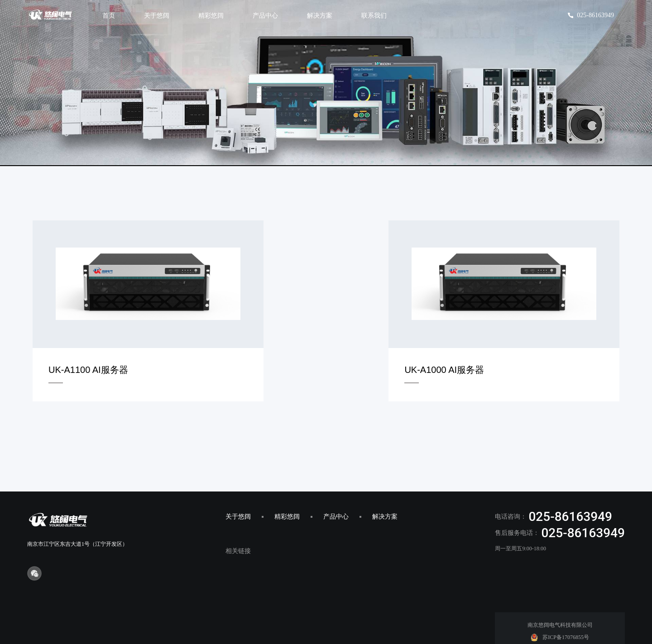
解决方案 (385, 489)
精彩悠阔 (287, 489)
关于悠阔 (238, 489)
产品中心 (336, 489)
